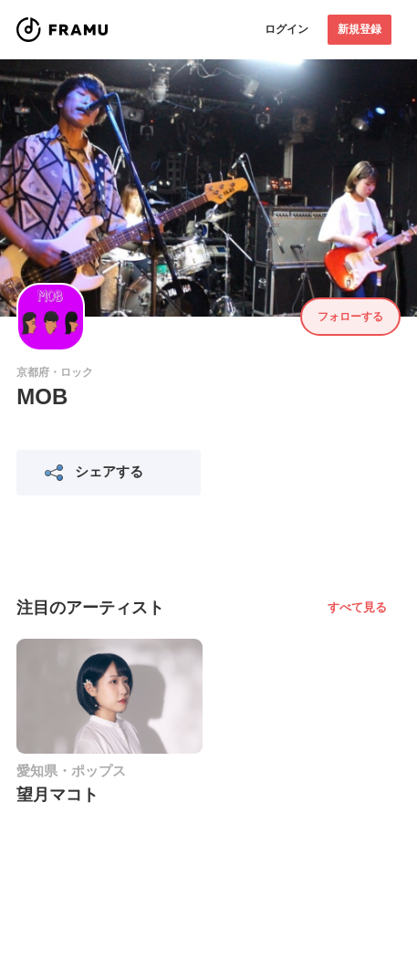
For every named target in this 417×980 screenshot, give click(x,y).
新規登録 (360, 29)
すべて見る (357, 607)
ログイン (287, 29)
